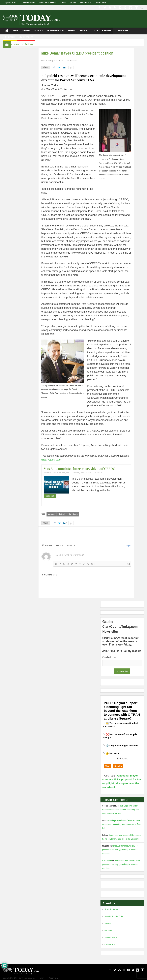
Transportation (55, 32)
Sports (72, 32)
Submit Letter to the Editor (48, 2)
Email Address (109, 657)
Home (16, 44)
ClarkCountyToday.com (61, 473)
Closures (26, 38)
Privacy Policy (53, 978)
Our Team (73, 2)
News (15, 32)
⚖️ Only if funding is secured (122, 746)
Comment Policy (100, 2)
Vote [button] (107, 766)
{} (92, 564)
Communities (122, 32)
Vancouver (52, 514)
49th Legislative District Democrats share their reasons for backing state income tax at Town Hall (121, 810)
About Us (63, 2)
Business (107, 32)
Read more (50, 496)
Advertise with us (86, 2)
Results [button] (118, 766)
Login (128, 545)
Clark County (73, 514)
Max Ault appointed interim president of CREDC (79, 469)
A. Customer (107, 861)
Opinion (26, 32)
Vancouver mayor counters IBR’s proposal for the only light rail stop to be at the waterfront (120, 850)
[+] (96, 564)
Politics (39, 32)
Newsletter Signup (29, 2)
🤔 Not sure (112, 753)
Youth (95, 32)
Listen (10, 38)
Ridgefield (62, 514)
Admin (42, 978)
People (83, 32)
